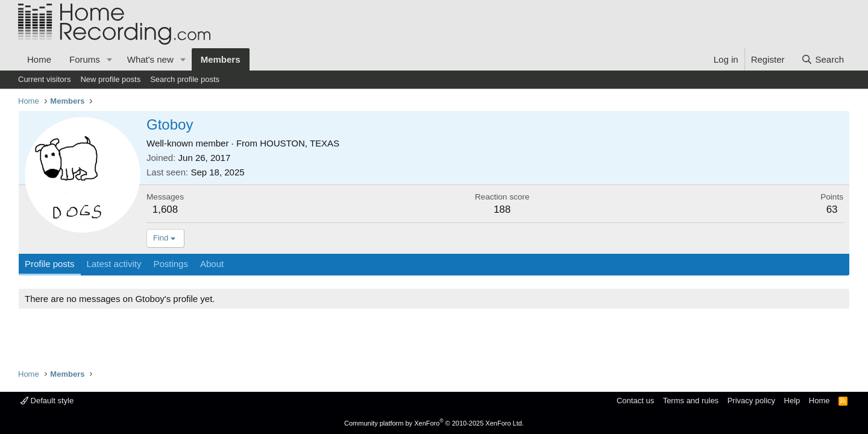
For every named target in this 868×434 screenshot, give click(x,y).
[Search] (822, 59)
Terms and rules (691, 401)
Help (792, 401)
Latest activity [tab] (114, 264)
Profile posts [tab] (50, 264)
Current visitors (44, 79)
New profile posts (110, 79)
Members (221, 59)
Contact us (635, 401)
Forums (85, 59)
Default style (47, 401)
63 (832, 209)
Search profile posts (185, 79)
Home (39, 59)
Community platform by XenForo (434, 423)
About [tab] (212, 264)
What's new (150, 59)
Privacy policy (751, 401)
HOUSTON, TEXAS (300, 143)
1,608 (165, 209)
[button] (110, 59)
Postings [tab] (171, 264)
